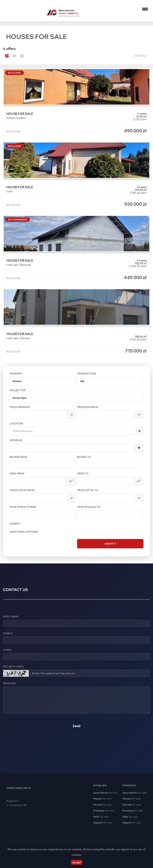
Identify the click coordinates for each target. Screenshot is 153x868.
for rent (105, 793)
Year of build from (23, 507)
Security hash (13, 666)
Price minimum (20, 407)
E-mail (7, 650)
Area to (83, 473)
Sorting (141, 55)
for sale (135, 793)
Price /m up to (88, 490)
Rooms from (18, 457)
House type (18, 390)
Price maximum (88, 407)
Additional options (24, 532)
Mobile (8, 633)
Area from (17, 473)
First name (11, 617)
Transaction (86, 374)
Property (16, 374)
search (110, 543)
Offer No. (16, 440)
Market (15, 524)
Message (9, 683)
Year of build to (89, 507)
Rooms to (84, 457)
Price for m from (22, 490)
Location (16, 424)
